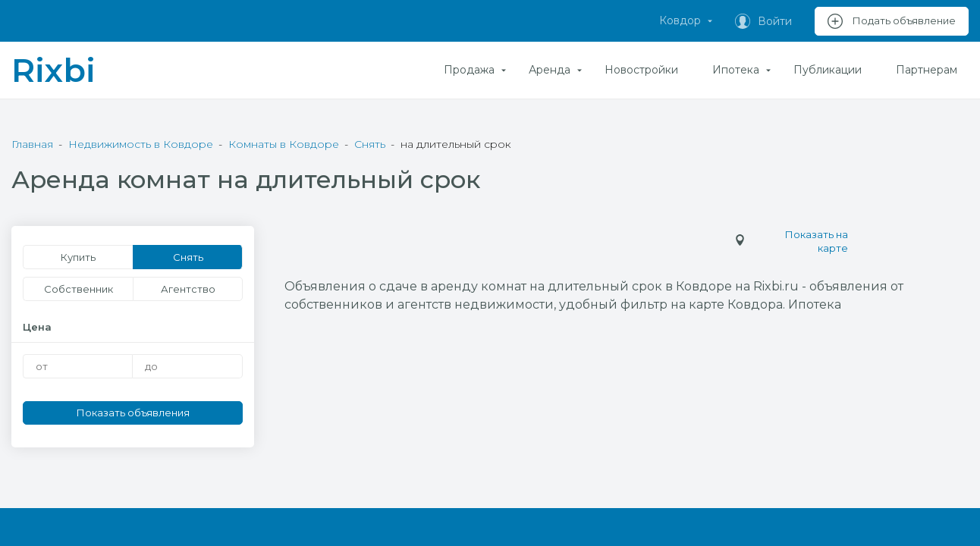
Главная (32, 144)
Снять (370, 144)
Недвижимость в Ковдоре (141, 144)
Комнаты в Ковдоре (284, 144)
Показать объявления (133, 413)
